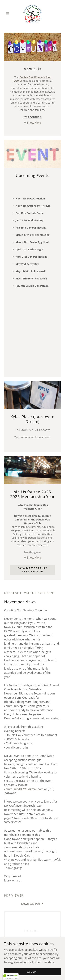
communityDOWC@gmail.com (24, 789)
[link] (32, 14)
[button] (8, 14)
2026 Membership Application (33, 570)
